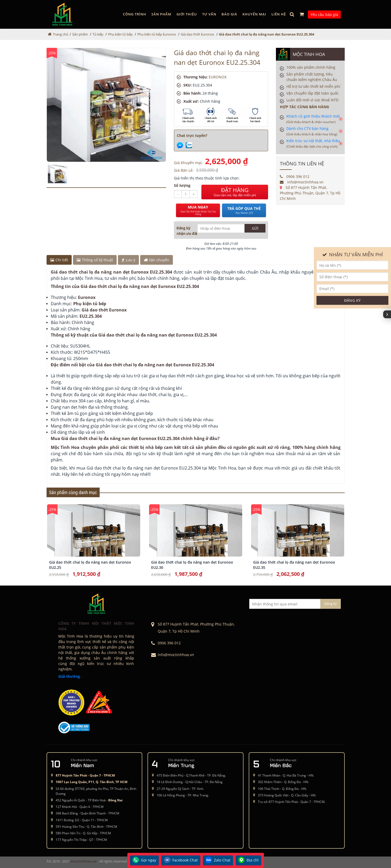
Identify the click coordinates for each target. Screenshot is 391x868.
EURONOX (218, 77)
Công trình (135, 14)
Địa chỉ (248, 860)
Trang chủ (61, 34)
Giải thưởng (69, 676)
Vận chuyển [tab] (157, 260)
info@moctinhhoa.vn (302, 182)
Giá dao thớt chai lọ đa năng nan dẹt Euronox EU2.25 (90, 565)
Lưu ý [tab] (128, 260)
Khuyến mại (254, 14)
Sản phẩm (161, 14)
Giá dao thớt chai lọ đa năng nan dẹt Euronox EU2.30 (192, 565)
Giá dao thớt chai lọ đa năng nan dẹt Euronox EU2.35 (294, 565)
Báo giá (229, 14)
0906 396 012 (295, 177)
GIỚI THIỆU (187, 14)
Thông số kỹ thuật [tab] (95, 260)
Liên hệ (279, 14)
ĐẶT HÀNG (235, 192)
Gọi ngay (144, 860)
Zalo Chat (218, 860)
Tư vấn (209, 14)
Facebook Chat (181, 860)
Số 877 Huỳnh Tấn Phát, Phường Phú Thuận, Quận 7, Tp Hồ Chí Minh (310, 193)
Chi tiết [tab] (59, 260)
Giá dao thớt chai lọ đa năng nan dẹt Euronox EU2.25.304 (267, 34)
